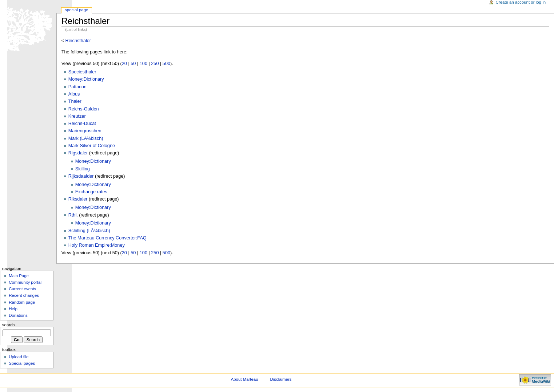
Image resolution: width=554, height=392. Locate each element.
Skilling (83, 169)
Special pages (22, 363)
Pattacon (77, 87)
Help (13, 309)
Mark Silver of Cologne (92, 146)
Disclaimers (281, 379)
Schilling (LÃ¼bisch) (89, 231)
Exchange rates (91, 192)
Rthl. (73, 215)
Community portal (25, 282)
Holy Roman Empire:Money (97, 245)
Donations (18, 315)
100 (144, 64)
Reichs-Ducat (82, 124)
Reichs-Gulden (84, 109)
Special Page (76, 10)
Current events (22, 289)
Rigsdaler (78, 153)
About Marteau (245, 379)
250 (155, 64)
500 (166, 64)
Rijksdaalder (81, 176)
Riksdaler (78, 199)
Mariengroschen (85, 131)
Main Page (19, 276)
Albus (74, 94)
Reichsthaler (78, 41)
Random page (22, 302)
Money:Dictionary (86, 79)
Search (9, 325)
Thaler (75, 101)
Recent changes (24, 295)
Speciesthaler (82, 72)
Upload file (19, 357)
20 (124, 64)
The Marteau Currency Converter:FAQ (107, 238)
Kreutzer (77, 116)
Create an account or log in (521, 2)
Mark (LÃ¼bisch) (86, 138)
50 (133, 64)
